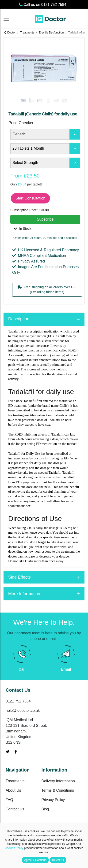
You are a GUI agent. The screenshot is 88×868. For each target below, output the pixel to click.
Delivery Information (58, 781)
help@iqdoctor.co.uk (23, 711)
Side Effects (19, 577)
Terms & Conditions (58, 790)
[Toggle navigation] (6, 19)
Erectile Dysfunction (51, 33)
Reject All (58, 860)
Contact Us (15, 809)
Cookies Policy (14, 848)
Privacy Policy (53, 800)
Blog (45, 809)
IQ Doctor (10, 33)
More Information (24, 594)
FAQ (9, 800)
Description (19, 319)
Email (66, 669)
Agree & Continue (35, 860)
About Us (13, 790)
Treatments (27, 33)
